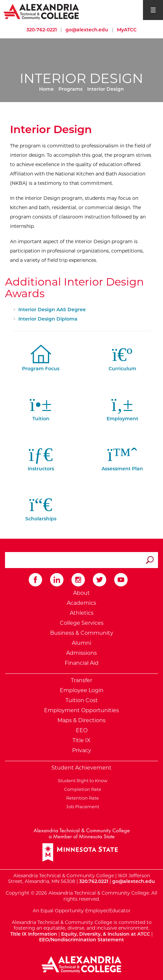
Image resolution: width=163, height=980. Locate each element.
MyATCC (127, 30)
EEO (82, 730)
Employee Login (82, 690)
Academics (81, 603)
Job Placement (82, 807)
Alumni (81, 643)
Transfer (81, 680)
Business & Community (82, 633)
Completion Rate (82, 789)
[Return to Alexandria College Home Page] (42, 11)
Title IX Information (34, 934)
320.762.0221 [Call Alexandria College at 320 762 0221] (94, 881)
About (81, 593)
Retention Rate (81, 798)
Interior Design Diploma (48, 319)
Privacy (82, 750)
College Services (82, 623)
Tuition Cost (82, 700)
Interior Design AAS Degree (52, 310)
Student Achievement (81, 768)
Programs (70, 89)
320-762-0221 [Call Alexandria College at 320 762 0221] (42, 30)
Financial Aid (82, 663)
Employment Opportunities (81, 710)
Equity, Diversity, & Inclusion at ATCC (106, 934)
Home (46, 89)
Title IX (81, 740)
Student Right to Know (81, 781)
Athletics (82, 613)
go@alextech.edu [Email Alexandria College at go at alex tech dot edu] (87, 30)
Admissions (81, 653)
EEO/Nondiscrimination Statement (81, 940)
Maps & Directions (81, 720)
